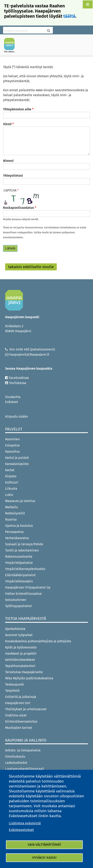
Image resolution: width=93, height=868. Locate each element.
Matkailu (13, 507)
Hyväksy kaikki (44, 858)
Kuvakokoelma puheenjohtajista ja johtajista (38, 641)
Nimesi (8, 161)
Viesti (7, 124)
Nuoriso (11, 519)
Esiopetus (12, 445)
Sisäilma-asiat (16, 715)
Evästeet (12, 402)
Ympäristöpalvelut (19, 563)
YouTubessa (19, 383)
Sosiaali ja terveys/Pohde (26, 544)
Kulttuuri (12, 482)
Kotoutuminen (16, 600)
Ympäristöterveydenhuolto (25, 569)
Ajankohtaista (15, 629)
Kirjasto (11, 476)
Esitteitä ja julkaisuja (21, 697)
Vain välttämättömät (44, 845)
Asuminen (12, 439)
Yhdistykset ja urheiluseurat (26, 709)
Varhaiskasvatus (17, 538)
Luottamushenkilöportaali (26, 769)
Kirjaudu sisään (16, 416)
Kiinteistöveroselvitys (21, 721)
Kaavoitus (12, 452)
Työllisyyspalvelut (18, 606)
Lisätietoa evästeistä (25, 823)
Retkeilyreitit (15, 513)
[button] (88, 4)
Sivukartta (13, 397)
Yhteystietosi (13, 176)
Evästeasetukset (21, 830)
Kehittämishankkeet (20, 660)
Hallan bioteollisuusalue (23, 594)
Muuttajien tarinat (19, 728)
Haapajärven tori (18, 703)
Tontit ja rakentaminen (22, 550)
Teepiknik (12, 691)
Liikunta (11, 489)
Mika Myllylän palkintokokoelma (29, 678)
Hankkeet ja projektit (21, 654)
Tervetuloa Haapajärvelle (24, 672)
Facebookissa (20, 378)
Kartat (10, 470)
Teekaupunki (15, 684)
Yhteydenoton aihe (17, 109)
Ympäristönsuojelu (19, 581)
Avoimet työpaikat (19, 635)
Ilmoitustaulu (15, 756)
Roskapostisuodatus (19, 208)
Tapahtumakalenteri (20, 666)
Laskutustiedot (16, 763)
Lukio (9, 495)
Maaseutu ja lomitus (20, 501)
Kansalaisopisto (19, 464)
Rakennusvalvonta (19, 557)
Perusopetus (14, 532)
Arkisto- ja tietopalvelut (23, 750)
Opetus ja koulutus (19, 526)
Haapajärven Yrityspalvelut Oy (28, 587)
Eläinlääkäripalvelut (20, 575)
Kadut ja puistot (17, 458)
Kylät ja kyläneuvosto (21, 647)
